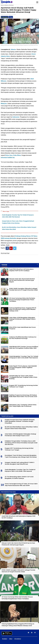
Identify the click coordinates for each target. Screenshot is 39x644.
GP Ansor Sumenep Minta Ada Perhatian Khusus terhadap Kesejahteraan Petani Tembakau (22, 300)
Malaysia (4, 104)
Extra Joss (9, 155)
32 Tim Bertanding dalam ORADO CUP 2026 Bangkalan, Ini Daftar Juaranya (19, 477)
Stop (11, 17)
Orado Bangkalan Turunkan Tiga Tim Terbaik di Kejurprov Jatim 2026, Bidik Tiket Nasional (24, 357)
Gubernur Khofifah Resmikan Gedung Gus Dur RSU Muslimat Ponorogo (23, 338)
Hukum (6, 5)
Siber (11, 639)
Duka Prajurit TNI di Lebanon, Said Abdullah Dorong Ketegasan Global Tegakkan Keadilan (23, 367)
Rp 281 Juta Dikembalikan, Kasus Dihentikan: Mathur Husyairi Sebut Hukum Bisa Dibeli (21, 428)
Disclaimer (18, 639)
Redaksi (5, 639)
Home (2, 5)
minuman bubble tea (8, 158)
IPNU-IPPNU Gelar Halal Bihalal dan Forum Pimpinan (22, 328)
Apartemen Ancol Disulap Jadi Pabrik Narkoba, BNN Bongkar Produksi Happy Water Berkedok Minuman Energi (19, 10)
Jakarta (13, 49)
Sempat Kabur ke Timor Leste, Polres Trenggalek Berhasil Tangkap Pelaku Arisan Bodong (23, 377)
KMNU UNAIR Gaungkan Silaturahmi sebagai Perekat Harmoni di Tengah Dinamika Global (23, 289)
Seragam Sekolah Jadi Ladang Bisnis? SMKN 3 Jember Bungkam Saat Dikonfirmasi (20, 463)
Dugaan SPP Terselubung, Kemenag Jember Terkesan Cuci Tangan (24, 386)
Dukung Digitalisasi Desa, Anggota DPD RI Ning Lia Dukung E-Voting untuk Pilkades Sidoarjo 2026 (23, 309)
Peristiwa (11, 5)
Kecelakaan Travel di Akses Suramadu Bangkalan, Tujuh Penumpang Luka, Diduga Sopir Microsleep (21, 456)
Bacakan (5, 17)
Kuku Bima (17, 155)
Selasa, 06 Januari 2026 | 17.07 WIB (8, 15)
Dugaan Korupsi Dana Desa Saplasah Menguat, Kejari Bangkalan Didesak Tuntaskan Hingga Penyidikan (20, 421)
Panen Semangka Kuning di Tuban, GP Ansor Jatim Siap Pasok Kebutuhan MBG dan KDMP (21, 485)
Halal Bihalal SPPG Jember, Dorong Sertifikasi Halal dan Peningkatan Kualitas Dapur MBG (24, 347)
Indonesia (16, 117)
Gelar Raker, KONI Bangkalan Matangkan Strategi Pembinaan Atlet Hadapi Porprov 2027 (22, 319)
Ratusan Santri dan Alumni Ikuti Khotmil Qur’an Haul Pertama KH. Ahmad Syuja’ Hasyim (22, 280)
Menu (37, 2)
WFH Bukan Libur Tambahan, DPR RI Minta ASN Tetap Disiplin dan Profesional (23, 405)
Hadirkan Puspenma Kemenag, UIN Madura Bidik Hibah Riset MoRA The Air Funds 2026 (23, 396)
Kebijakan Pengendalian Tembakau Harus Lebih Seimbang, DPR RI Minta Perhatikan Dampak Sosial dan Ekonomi (21, 443)
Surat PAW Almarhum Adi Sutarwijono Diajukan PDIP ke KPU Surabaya (21, 270)
